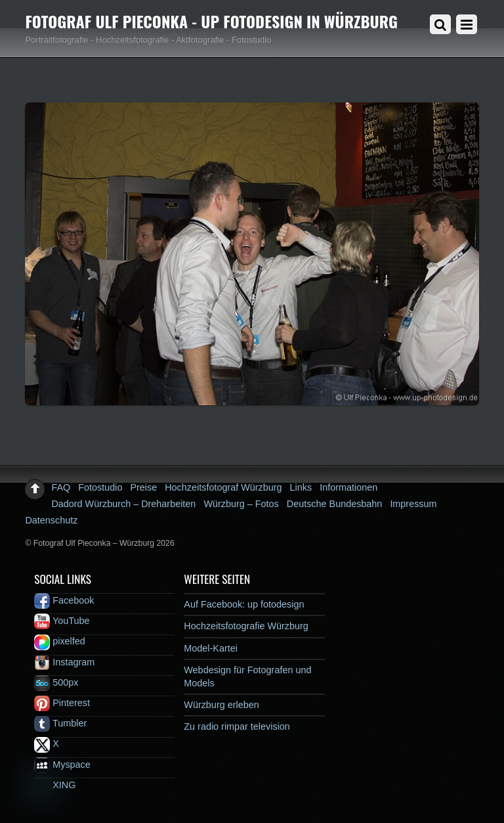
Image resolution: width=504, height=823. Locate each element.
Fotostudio (100, 487)
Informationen (348, 487)
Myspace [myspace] (62, 765)
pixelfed (60, 641)
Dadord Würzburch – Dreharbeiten (123, 504)
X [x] (47, 744)
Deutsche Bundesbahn (335, 504)
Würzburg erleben (221, 705)
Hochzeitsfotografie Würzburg (246, 626)
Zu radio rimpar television (237, 726)
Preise (143, 487)
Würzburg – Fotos (241, 504)
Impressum (413, 504)
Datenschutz (51, 520)
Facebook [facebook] (64, 600)
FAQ (61, 487)
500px (56, 682)
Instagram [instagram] (64, 662)
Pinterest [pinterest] (62, 703)
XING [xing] (55, 785)
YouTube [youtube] (62, 621)
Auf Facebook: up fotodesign (244, 604)
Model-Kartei (211, 648)
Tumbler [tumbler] (60, 723)
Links (301, 487)
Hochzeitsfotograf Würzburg (223, 487)
